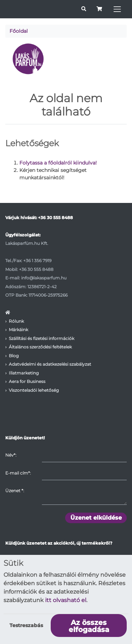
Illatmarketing (24, 373)
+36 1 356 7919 (37, 261)
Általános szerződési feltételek (40, 347)
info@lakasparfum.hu (44, 278)
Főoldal (19, 31)
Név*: (11, 455)
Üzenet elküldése (96, 518)
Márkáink (18, 330)
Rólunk (16, 321)
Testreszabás (26, 625)
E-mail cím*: (18, 473)
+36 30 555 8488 (55, 218)
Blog (14, 356)
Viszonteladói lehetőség (34, 390)
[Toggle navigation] (117, 9)
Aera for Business (27, 381)
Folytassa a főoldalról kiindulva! (58, 163)
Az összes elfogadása (89, 626)
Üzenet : (15, 491)
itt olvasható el (66, 600)
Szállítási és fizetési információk (42, 338)
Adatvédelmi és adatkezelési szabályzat (50, 364)
